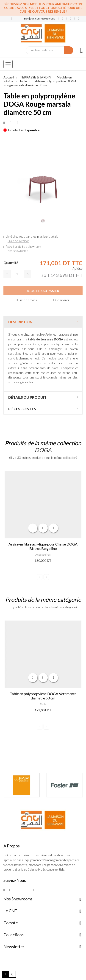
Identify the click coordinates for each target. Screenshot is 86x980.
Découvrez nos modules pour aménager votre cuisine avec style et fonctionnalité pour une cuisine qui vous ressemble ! (43, 8)
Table (43, 704)
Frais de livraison (18, 241)
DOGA (43, 450)
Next (46, 577)
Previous (40, 577)
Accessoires (43, 555)
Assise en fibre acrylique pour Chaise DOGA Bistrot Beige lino (43, 546)
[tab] (43, 322)
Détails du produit (27, 397)
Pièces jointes (22, 409)
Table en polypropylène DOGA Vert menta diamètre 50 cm (43, 696)
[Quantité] (17, 274)
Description (20, 322)
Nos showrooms (18, 251)
